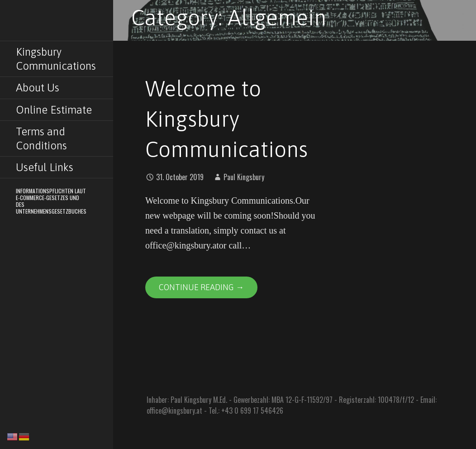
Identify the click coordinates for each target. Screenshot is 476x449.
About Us (38, 88)
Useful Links (45, 167)
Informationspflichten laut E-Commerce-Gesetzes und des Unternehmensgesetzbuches (51, 201)
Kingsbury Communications (56, 59)
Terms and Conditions (41, 139)
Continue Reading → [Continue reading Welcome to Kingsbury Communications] (201, 287)
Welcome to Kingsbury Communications (226, 119)
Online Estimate (54, 110)
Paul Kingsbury (244, 177)
